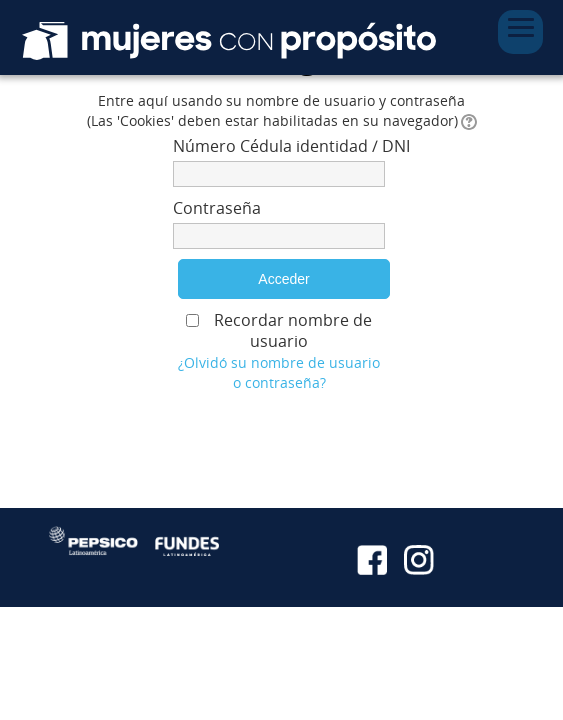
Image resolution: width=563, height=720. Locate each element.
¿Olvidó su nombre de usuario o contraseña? (279, 372)
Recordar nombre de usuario (293, 330)
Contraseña (217, 208)
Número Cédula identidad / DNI (279, 146)
